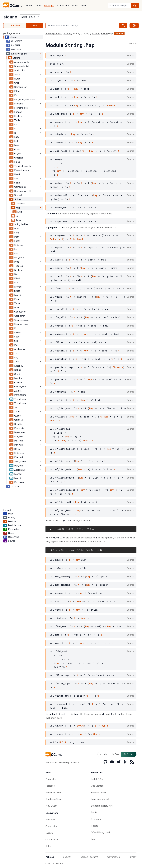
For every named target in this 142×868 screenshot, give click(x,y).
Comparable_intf (23, 191)
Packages (49, 6)
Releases (50, 786)
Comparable (20, 187)
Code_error (20, 312)
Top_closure (20, 399)
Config (18, 374)
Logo (94, 839)
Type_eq (19, 266)
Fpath (17, 241)
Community (63, 6)
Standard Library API (102, 806)
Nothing (18, 270)
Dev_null (18, 436)
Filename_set (21, 108)
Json (17, 353)
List (16, 141)
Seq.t (97, 734)
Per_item (19, 445)
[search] (135, 6)
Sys (16, 341)
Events (49, 833)
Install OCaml (98, 779)
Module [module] (119, 33)
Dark (116, 754)
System (129, 754)
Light (104, 754)
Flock (17, 162)
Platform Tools (99, 792)
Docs (34, 26)
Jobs (48, 846)
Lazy (17, 137)
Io (15, 133)
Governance (114, 857)
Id (15, 129)
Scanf (17, 337)
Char (17, 83)
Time (17, 362)
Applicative (20, 349)
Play (84, 6)
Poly (17, 308)
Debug (18, 370)
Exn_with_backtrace (25, 99)
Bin (16, 274)
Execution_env (22, 170)
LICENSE (16, 45)
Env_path (19, 258)
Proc (17, 262)
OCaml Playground (100, 832)
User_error (19, 316)
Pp (16, 328)
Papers (95, 826)
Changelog (51, 779)
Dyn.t (80, 726)
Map (17, 145)
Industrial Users (53, 792)
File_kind (19, 457)
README (16, 50)
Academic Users (54, 799)
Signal (17, 183)
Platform (19, 441)
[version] (30, 17)
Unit (16, 283)
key (76, 89)
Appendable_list (22, 62)
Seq (16, 407)
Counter (18, 382)
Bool (17, 228)
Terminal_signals (22, 166)
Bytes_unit (20, 432)
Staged (18, 195)
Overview (15, 26)
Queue (17, 416)
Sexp (17, 233)
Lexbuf (18, 332)
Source (133, 44)
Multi (20, 212)
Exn (16, 95)
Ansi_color (20, 70)
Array (17, 74)
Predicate (19, 428)
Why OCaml (51, 806)
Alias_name (20, 461)
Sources (15, 486)
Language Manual (100, 799)
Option (18, 149)
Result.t (113, 105)
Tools (38, 6)
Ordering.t (56, 239)
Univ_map (19, 245)
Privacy (133, 857)
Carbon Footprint (89, 857)
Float (17, 299)
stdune (10, 17)
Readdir (18, 424)
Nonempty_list (22, 66)
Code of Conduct (55, 864)
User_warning (21, 324)
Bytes (17, 79)
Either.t (118, 367)
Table (17, 120)
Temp (17, 412)
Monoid (18, 295)
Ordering (19, 158)
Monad (18, 287)
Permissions (20, 395)
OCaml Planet (52, 840)
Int (16, 124)
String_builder (21, 224)
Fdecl (17, 278)
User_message (22, 320)
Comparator (20, 87)
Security (67, 857)
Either (17, 91)
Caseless (20, 203)
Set (16, 179)
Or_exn (18, 154)
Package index (54, 34)
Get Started (97, 786)
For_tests (19, 482)
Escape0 (19, 366)
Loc (16, 249)
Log (16, 357)
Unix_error (19, 453)
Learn (29, 6)
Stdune (17, 58)
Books (94, 812)
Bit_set (18, 449)
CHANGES (17, 41)
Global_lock (20, 387)
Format (18, 112)
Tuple (17, 303)
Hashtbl (18, 116)
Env (16, 253)
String (17, 199)
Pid (16, 345)
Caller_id (19, 420)
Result (17, 174)
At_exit (18, 391)
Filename (19, 104)
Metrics (18, 378)
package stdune (12, 33)
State (17, 291)
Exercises (96, 819)
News (75, 6)
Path (17, 237)
